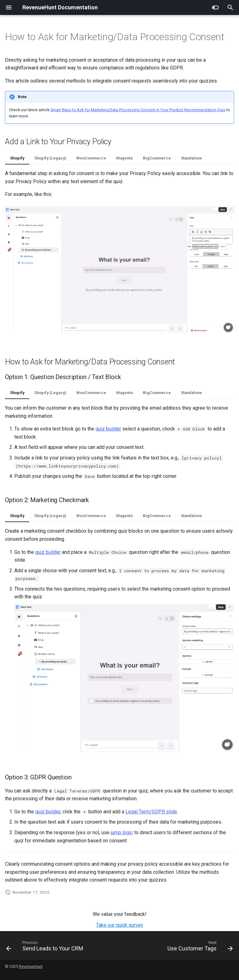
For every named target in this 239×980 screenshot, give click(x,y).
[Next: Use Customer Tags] (199, 947)
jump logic (122, 833)
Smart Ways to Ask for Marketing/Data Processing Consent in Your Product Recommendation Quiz (138, 110)
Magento (124, 158)
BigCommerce (157, 158)
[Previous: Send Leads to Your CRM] (46, 947)
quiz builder (108, 429)
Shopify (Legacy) (50, 158)
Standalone (191, 158)
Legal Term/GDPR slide (151, 812)
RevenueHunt (31, 966)
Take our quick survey (120, 925)
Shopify (17, 158)
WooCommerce (91, 158)
